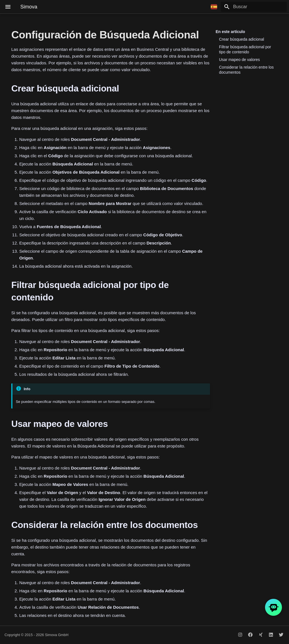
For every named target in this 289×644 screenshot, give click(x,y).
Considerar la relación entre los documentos (246, 70)
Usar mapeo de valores (239, 60)
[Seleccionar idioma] (214, 7)
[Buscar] (254, 7)
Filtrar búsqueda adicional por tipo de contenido (245, 49)
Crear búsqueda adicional (242, 39)
